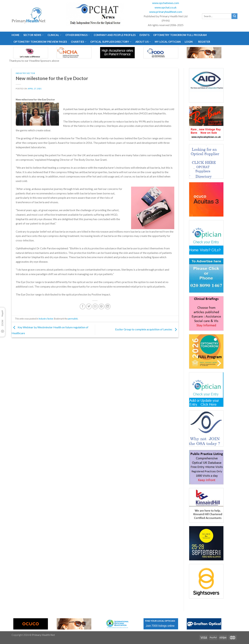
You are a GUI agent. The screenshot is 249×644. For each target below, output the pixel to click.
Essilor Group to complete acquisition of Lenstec (147, 329)
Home (15, 35)
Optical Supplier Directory (111, 42)
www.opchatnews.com (166, 3)
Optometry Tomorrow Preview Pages (40, 42)
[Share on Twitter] (89, 306)
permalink (73, 319)
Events (144, 35)
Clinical (55, 35)
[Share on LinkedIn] (108, 306)
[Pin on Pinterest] (101, 306)
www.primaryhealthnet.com (166, 12)
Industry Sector (25, 73)
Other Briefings (78, 35)
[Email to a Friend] (95, 306)
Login (189, 42)
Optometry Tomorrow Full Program (180, 35)
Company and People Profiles (115, 35)
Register (204, 42)
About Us (143, 42)
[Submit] (234, 16)
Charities (79, 42)
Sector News (34, 35)
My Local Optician (168, 42)
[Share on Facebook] (83, 306)
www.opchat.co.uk (166, 7)
